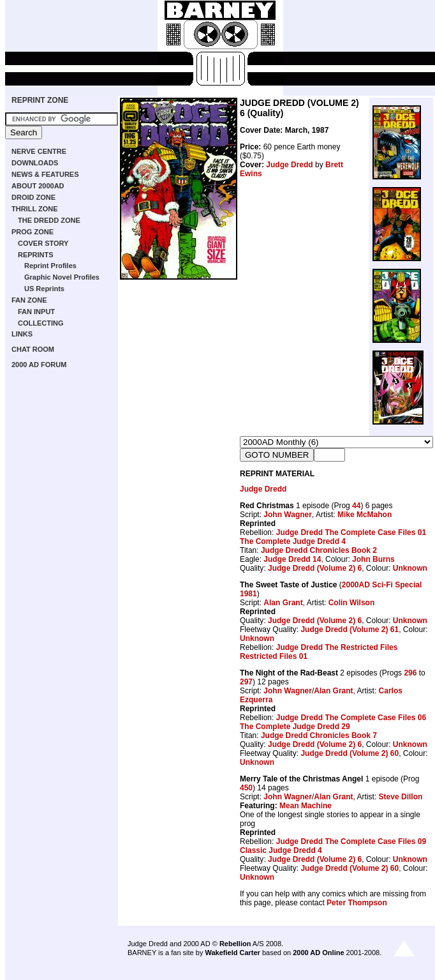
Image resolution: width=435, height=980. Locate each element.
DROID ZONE (33, 197)
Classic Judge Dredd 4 (281, 850)
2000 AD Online (318, 953)
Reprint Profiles (50, 266)
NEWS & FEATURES (45, 174)
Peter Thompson (357, 903)
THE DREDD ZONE (49, 220)
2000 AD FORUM (39, 365)
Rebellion (235, 944)
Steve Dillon (401, 797)
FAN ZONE (29, 300)
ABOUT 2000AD (38, 186)
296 (410, 673)
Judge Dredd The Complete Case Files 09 (351, 841)
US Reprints (44, 289)
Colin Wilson (352, 603)
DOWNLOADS (35, 163)
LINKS (22, 334)
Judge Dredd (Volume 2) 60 (350, 753)
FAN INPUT (36, 312)
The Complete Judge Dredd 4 (293, 541)
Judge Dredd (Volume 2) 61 (350, 629)
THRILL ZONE (35, 209)
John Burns (373, 559)
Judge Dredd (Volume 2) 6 (315, 568)
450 (246, 788)
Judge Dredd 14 (292, 559)
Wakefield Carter (232, 953)
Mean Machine (306, 806)
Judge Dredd (289, 165)
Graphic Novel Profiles (62, 277)
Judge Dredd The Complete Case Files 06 (351, 718)
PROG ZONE (33, 232)
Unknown (410, 568)
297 (246, 682)
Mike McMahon (365, 515)
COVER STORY (43, 243)
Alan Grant (283, 603)
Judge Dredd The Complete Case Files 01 (351, 532)
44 (356, 506)
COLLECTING (41, 323)
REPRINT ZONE (40, 100)
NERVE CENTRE (39, 151)
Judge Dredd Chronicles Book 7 (319, 735)
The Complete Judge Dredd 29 (295, 727)
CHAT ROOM (33, 349)
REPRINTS (36, 255)
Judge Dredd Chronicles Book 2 (319, 550)
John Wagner (288, 515)
